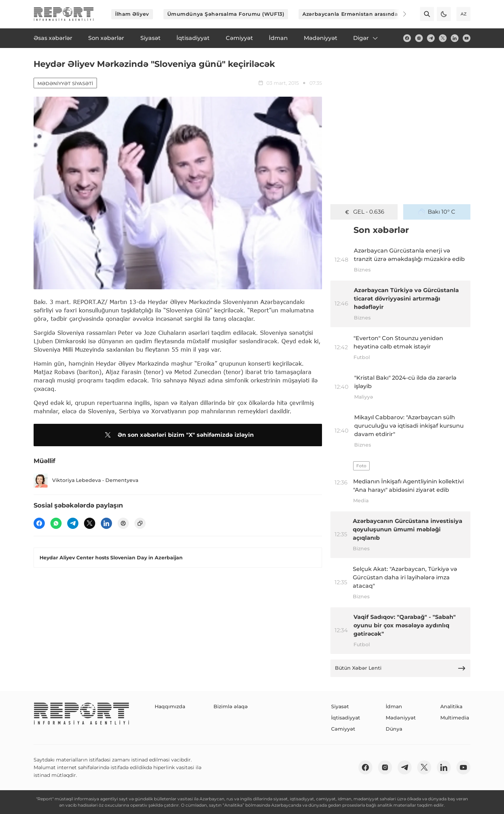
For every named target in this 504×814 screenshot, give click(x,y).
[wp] (56, 523)
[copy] (140, 523)
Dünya (394, 729)
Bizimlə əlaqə (231, 706)
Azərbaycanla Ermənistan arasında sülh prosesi (367, 14)
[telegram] (431, 38)
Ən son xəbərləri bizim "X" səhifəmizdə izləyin (178, 435)
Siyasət (340, 706)
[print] (123, 523)
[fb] (407, 38)
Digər (366, 38)
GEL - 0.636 (364, 212)
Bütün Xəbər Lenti (400, 668)
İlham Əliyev (132, 14)
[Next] (400, 14)
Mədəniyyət (401, 718)
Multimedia (455, 718)
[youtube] (467, 38)
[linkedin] (455, 38)
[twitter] (443, 38)
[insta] (419, 38)
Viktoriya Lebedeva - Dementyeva (86, 481)
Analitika (451, 706)
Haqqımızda (170, 706)
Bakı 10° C (437, 212)
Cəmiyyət (343, 729)
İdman (394, 706)
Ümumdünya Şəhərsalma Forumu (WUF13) (226, 14)
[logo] (64, 14)
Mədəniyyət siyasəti (65, 83)
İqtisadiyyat (346, 718)
